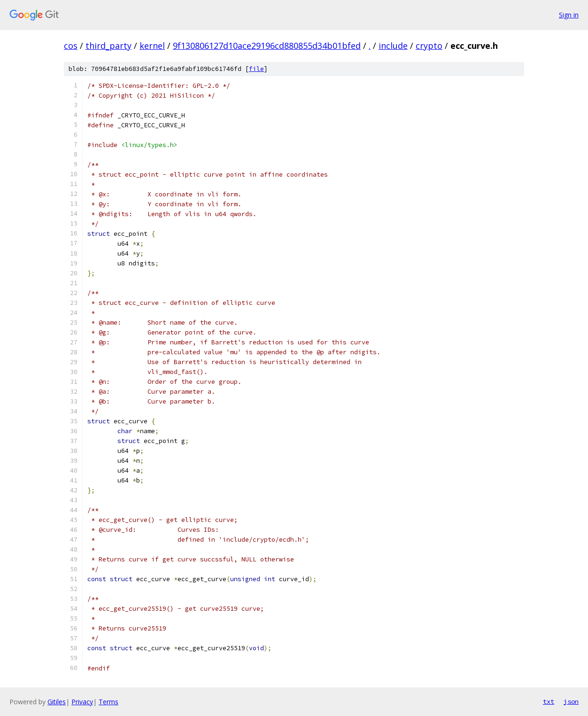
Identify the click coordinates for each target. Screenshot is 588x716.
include (393, 46)
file (256, 69)
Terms (108, 702)
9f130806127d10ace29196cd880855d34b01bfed (267, 46)
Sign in (569, 15)
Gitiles (57, 702)
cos (71, 46)
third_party (108, 46)
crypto (429, 46)
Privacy (82, 702)
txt (549, 701)
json (571, 701)
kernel (152, 46)
